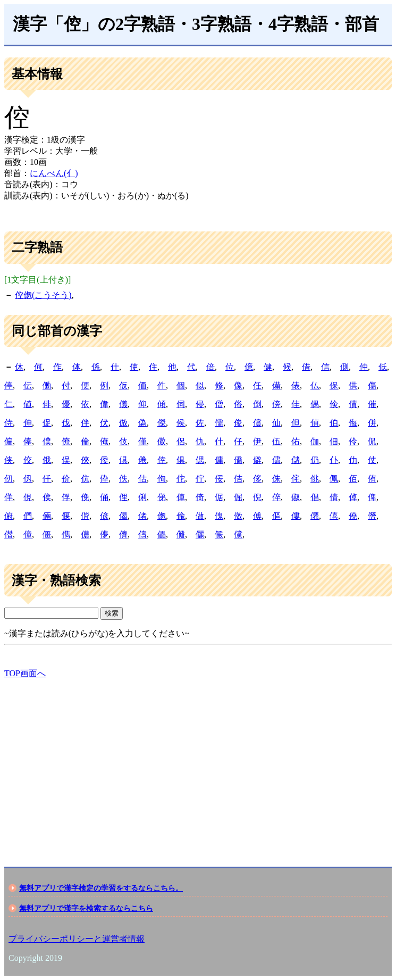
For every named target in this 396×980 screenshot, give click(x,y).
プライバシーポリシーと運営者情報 (77, 939)
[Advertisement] (198, 763)
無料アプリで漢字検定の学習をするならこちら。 (101, 888)
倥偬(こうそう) (43, 295)
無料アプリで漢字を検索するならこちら (86, 908)
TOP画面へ (25, 673)
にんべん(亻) (54, 173)
